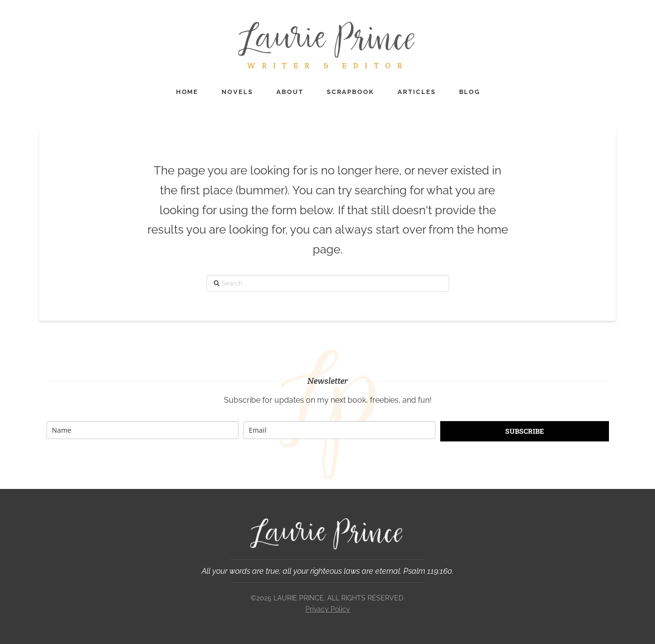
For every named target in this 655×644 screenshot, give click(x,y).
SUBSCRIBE (525, 431)
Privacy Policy (328, 609)
